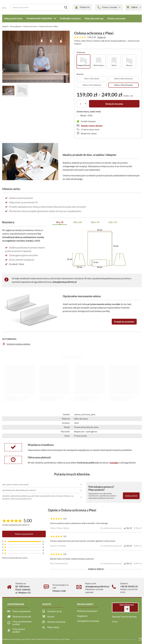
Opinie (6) (102, 37)
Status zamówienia (22, 611)
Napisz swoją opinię (24, 534)
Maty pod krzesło (13, 18)
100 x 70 (95, 222)
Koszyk (51, 617)
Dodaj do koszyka (114, 104)
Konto (47, 604)
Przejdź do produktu (124, 322)
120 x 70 (113, 222)
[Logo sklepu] (4, 7)
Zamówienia (16, 604)
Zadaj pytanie (131, 496)
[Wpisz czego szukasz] (40, 7)
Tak (128, 528)
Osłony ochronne (116, 18)
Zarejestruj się (54, 611)
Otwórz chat (59, 591)
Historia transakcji (56, 622)
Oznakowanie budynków (39, 18)
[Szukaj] (66, 7)
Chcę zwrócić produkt (19, 630)
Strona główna (16, 26)
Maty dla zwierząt (94, 18)
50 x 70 (60, 222)
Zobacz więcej (96, 569)
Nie (138, 528)
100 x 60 (77, 222)
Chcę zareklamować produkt (22, 623)
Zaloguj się (85, 7)
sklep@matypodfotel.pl (64, 282)
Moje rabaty (53, 627)
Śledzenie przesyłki (22, 617)
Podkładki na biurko (70, 18)
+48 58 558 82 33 (129, 586)
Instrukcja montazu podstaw (18, 344)
